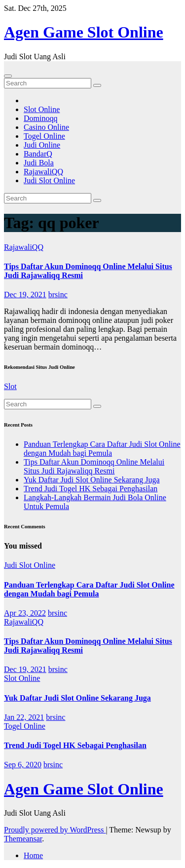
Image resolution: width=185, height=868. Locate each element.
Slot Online (42, 109)
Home (33, 855)
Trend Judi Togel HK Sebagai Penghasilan (91, 489)
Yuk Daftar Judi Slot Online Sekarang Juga (92, 480)
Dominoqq (40, 118)
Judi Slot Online (49, 180)
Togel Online (44, 136)
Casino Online (46, 127)
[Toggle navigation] (8, 76)
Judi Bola (39, 163)
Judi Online (42, 145)
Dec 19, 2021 (25, 295)
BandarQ (38, 154)
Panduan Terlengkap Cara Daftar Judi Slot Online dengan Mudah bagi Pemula (102, 449)
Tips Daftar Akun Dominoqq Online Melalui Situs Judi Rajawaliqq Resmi (94, 466)
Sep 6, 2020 (23, 765)
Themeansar (23, 839)
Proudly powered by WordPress (55, 830)
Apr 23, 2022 (25, 613)
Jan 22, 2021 (24, 717)
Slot (10, 386)
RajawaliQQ (43, 172)
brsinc (58, 295)
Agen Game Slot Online (84, 32)
